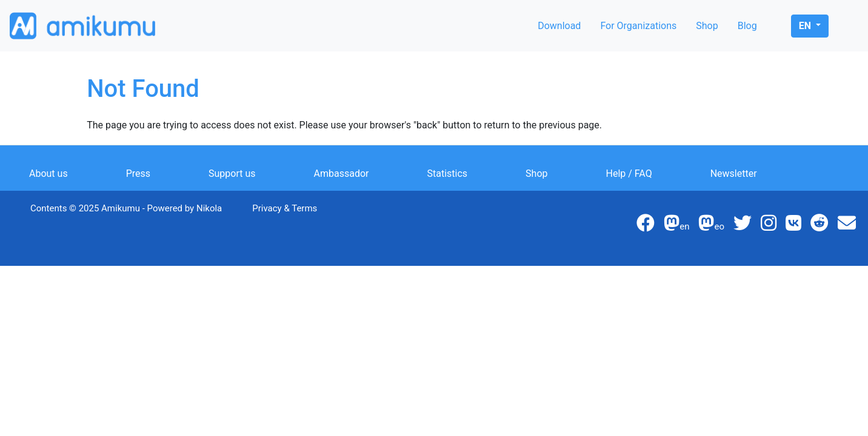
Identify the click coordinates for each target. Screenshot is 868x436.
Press (138, 173)
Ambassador (342, 173)
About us (48, 173)
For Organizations (638, 26)
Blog (747, 26)
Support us (232, 173)
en (806, 26)
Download (559, 26)
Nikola (209, 208)
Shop (707, 26)
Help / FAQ (629, 173)
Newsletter (734, 173)
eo (711, 226)
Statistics (448, 173)
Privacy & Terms (285, 208)
